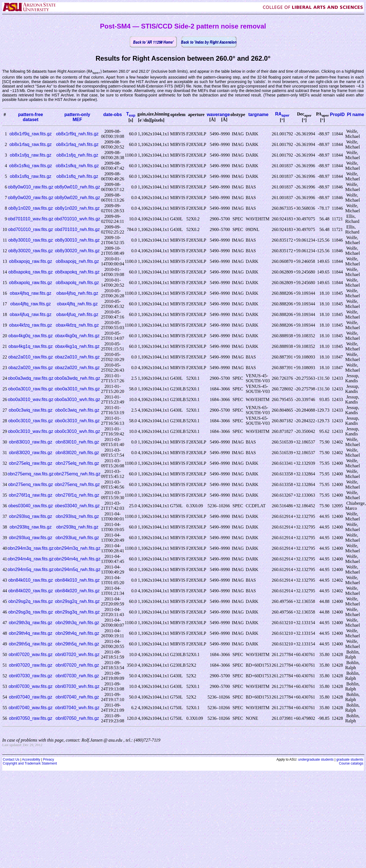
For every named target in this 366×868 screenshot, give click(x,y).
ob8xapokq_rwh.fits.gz (77, 272)
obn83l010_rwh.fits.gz (77, 442)
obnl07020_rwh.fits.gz (77, 665)
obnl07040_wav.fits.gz (31, 708)
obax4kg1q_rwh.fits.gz (77, 347)
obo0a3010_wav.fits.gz (30, 400)
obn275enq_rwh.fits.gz (77, 485)
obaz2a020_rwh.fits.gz (77, 368)
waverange (218, 115)
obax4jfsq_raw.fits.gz (31, 293)
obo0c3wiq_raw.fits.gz (31, 410)
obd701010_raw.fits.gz (30, 230)
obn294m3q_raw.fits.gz (31, 549)
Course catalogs (351, 764)
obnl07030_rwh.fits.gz (77, 676)
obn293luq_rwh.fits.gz (77, 538)
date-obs (113, 115)
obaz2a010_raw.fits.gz (31, 357)
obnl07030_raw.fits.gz (31, 676)
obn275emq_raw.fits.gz (31, 474)
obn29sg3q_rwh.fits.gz (77, 612)
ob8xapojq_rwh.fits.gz (77, 262)
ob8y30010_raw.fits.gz (31, 240)
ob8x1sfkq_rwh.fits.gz (77, 166)
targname (258, 115)
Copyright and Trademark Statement (30, 764)
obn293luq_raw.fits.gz (31, 538)
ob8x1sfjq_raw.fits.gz (31, 155)
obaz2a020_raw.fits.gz (31, 368)
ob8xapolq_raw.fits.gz (30, 283)
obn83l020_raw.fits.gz (31, 453)
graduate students (350, 760)
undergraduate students (316, 760)
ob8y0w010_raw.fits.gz (30, 187)
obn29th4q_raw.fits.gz (30, 634)
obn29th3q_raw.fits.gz (30, 623)
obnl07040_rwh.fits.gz (77, 697)
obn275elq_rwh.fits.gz (77, 464)
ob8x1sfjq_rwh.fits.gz (77, 155)
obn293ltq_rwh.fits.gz (77, 527)
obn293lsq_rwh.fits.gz (77, 517)
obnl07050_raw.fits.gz (31, 719)
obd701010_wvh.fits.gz (77, 219)
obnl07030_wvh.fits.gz (77, 687)
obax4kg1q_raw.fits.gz (30, 347)
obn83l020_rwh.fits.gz (77, 453)
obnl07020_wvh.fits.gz (77, 655)
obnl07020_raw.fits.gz (31, 665)
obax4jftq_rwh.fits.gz (77, 304)
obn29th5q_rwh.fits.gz (77, 644)
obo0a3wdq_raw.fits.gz (31, 378)
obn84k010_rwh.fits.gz (77, 580)
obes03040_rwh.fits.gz (77, 506)
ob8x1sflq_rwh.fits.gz (77, 177)
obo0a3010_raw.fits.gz (30, 389)
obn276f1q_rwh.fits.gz (77, 495)
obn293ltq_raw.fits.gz (30, 527)
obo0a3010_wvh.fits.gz (77, 400)
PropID (337, 115)
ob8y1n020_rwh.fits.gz (77, 208)
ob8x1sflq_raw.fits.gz (31, 177)
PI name (356, 115)
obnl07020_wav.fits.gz (31, 655)
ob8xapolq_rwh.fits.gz (77, 283)
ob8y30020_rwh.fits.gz (77, 251)
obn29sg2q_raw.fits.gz (31, 602)
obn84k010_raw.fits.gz (31, 580)
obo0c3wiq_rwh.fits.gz (77, 410)
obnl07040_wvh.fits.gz (77, 708)
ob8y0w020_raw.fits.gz (30, 198)
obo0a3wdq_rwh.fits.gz (77, 378)
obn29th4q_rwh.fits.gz (77, 634)
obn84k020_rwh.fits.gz (77, 591)
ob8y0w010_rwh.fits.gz (77, 187)
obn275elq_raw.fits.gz (31, 464)
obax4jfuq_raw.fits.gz (31, 315)
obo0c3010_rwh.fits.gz (77, 421)
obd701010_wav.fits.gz (30, 219)
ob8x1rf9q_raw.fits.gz (31, 134)
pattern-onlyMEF (77, 117)
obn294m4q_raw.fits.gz (31, 559)
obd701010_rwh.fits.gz (77, 230)
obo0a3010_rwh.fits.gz (77, 389)
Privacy (49, 760)
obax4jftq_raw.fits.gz (31, 304)
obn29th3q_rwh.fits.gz (77, 623)
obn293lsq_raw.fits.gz (30, 517)
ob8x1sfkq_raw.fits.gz (31, 166)
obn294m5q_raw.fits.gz (31, 570)
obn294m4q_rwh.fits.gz (77, 559)
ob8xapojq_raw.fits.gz (30, 262)
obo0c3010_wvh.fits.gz (77, 432)
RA (282, 114)
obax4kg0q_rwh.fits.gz (77, 336)
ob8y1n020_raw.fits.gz (31, 208)
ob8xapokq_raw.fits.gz (30, 272)
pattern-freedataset (31, 117)
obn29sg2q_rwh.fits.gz (77, 602)
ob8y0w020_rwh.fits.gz (77, 198)
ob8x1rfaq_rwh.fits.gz (77, 145)
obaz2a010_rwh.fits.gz (77, 357)
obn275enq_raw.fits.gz (30, 485)
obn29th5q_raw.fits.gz (30, 644)
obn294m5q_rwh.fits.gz (77, 570)
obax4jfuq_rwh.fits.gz (77, 315)
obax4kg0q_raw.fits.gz (30, 336)
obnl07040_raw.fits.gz (31, 697)
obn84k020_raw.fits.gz (31, 591)
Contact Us (11, 760)
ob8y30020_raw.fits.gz (31, 251)
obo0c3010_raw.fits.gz (31, 421)
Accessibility (31, 760)
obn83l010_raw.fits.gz (31, 442)
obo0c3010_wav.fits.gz (30, 432)
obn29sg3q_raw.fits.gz (31, 612)
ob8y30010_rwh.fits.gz (77, 240)
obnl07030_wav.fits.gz (31, 687)
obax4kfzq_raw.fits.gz (31, 325)
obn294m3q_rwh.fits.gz (77, 549)
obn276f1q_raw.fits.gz (30, 495)
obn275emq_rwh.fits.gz (77, 474)
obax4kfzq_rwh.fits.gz (77, 325)
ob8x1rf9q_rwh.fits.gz (77, 134)
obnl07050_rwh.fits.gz (77, 719)
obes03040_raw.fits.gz (31, 506)
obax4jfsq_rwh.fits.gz (77, 293)
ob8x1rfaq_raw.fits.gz (31, 145)
